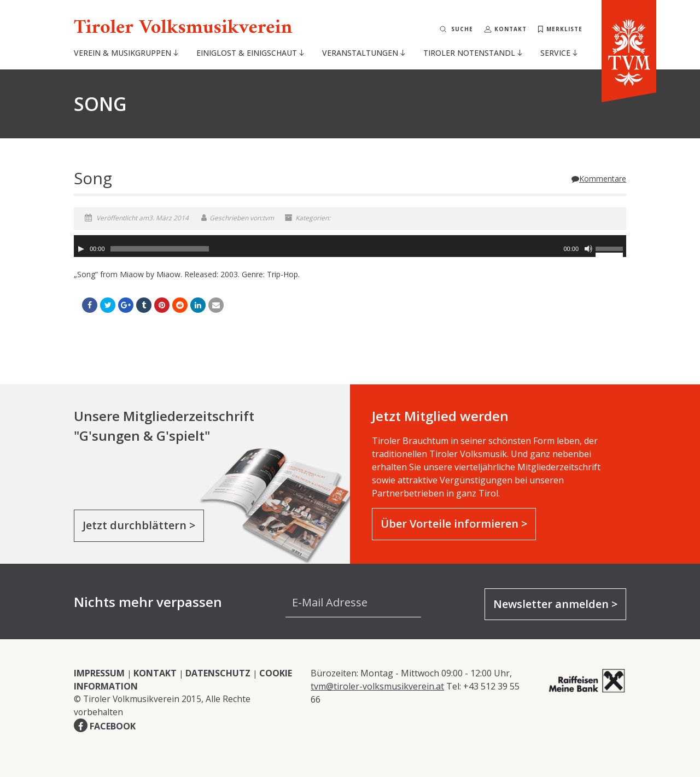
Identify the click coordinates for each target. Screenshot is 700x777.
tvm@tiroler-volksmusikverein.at (377, 686)
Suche (462, 29)
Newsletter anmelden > (555, 604)
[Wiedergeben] (81, 249)
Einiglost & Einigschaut (250, 53)
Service (559, 53)
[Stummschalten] (588, 249)
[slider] (160, 249)
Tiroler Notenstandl (473, 53)
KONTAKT (155, 673)
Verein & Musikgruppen (126, 53)
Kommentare (599, 179)
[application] (350, 246)
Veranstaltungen (364, 53)
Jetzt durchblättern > (139, 525)
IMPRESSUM (99, 673)
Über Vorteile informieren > (454, 524)
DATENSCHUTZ (218, 673)
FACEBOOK (113, 726)
